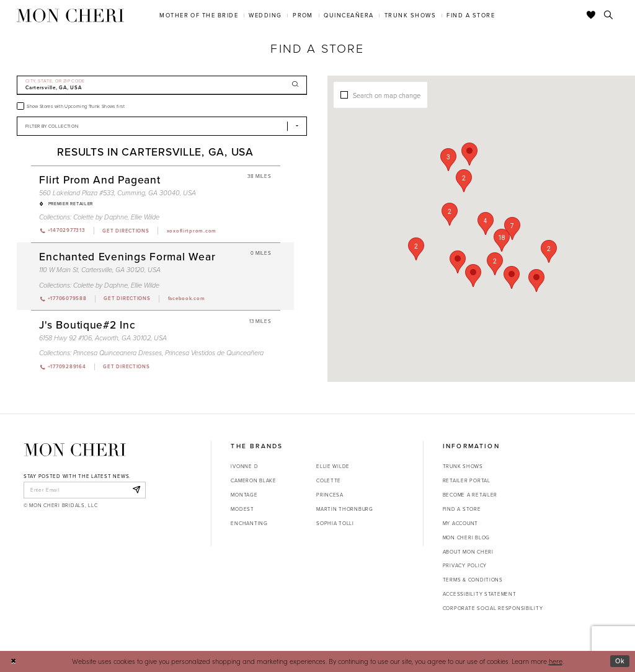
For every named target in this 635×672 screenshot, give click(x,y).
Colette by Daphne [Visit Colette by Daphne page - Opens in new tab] (100, 217)
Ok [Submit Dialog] (620, 661)
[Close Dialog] (13, 661)
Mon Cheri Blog (466, 537)
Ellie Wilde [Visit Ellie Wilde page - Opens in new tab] (145, 217)
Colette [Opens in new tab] (329, 480)
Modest (242, 509)
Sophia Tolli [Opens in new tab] (335, 523)
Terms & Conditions (473, 580)
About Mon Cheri (468, 552)
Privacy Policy (465, 565)
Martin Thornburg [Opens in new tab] (345, 509)
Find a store (462, 509)
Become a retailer (470, 495)
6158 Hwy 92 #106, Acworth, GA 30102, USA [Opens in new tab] (103, 338)
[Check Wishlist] (591, 15)
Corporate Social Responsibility (493, 608)
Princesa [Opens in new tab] (330, 495)
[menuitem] (199, 15)
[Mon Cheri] (75, 450)
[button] (512, 228)
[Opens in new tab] (125, 231)
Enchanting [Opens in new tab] (249, 523)
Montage (244, 495)
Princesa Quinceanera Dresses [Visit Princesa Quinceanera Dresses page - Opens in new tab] (118, 353)
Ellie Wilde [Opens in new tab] (333, 466)
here (556, 661)
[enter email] (85, 490)
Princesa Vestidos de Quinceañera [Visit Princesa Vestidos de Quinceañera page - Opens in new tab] (214, 353)
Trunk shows (463, 466)
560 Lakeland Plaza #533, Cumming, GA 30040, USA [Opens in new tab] (118, 193)
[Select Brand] (162, 126)
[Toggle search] (609, 15)
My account (460, 523)
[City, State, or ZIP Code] (162, 85)
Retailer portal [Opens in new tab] (467, 480)
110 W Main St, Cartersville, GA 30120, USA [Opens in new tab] (100, 270)
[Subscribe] (136, 490)
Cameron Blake (253, 480)
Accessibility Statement (480, 594)
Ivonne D (244, 466)
